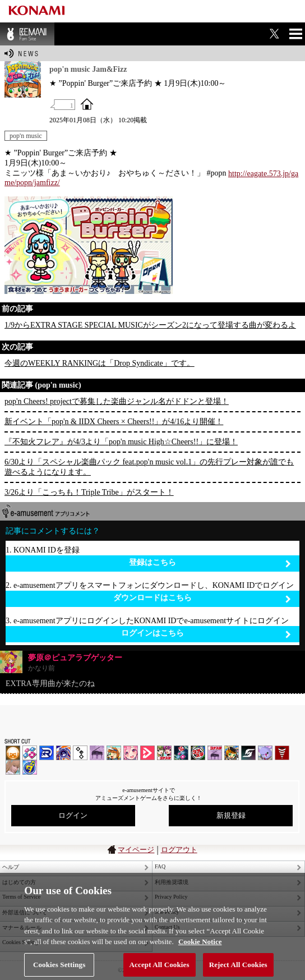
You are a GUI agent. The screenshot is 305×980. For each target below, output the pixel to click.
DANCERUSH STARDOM (47, 753)
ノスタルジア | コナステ (215, 753)
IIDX (13, 753)
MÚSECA (282, 753)
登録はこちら (210, 563)
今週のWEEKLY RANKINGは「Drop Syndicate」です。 (100, 363)
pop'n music (26, 136)
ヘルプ (11, 867)
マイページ (136, 850)
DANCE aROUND (147, 753)
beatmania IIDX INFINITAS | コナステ (164, 753)
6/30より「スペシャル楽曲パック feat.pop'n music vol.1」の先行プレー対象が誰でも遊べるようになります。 (149, 467)
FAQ (160, 866)
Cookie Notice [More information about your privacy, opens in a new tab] (200, 948)
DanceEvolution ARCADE (13, 767)
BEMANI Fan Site (27, 34)
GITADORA (63, 753)
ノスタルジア (97, 753)
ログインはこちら (206, 634)
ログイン (73, 815)
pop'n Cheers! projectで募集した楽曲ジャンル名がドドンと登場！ (117, 401)
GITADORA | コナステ (198, 753)
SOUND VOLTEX (131, 753)
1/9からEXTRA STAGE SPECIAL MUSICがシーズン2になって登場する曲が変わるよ (150, 325)
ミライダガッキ (30, 767)
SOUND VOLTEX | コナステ (248, 753)
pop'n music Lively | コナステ (232, 753)
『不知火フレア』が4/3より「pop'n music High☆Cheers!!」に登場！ (121, 442)
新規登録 (231, 815)
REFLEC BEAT (265, 753)
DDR (30, 753)
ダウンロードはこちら (202, 598)
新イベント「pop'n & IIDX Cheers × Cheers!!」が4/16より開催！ (114, 422)
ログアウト (179, 850)
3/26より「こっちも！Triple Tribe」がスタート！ (89, 492)
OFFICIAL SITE (87, 104)
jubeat (80, 753)
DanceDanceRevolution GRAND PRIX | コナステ (181, 753)
